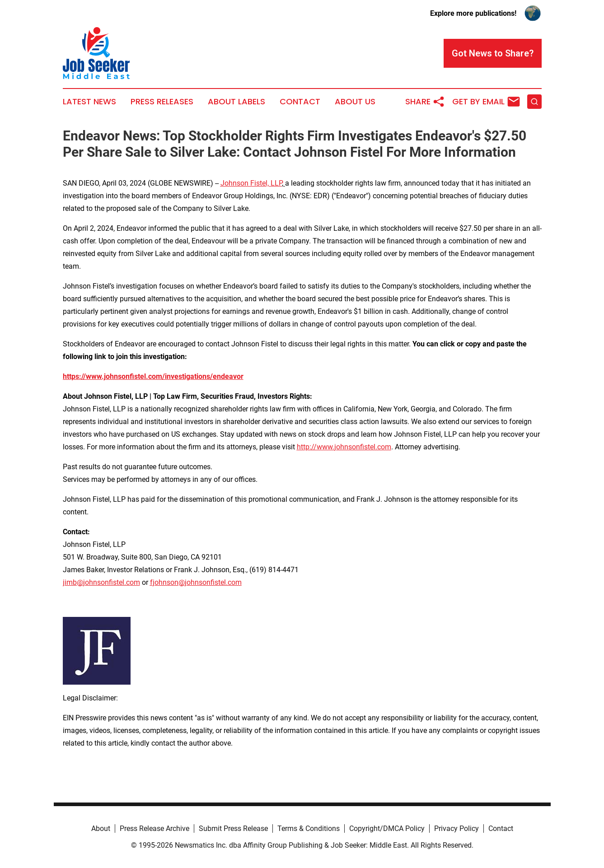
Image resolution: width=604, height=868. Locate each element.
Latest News (89, 102)
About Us (355, 102)
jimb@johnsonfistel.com (101, 582)
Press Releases (162, 102)
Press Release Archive (155, 828)
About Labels (236, 102)
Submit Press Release (233, 828)
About (101, 828)
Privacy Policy (457, 828)
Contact (300, 102)
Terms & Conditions (309, 828)
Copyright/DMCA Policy (387, 828)
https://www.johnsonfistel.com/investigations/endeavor (153, 376)
